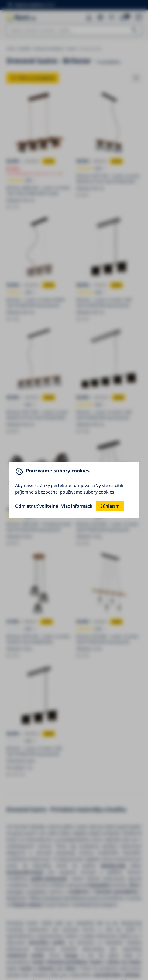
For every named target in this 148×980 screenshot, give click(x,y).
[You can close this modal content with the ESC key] (74, 490)
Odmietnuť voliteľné (37, 506)
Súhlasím (110, 506)
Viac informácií (77, 506)
